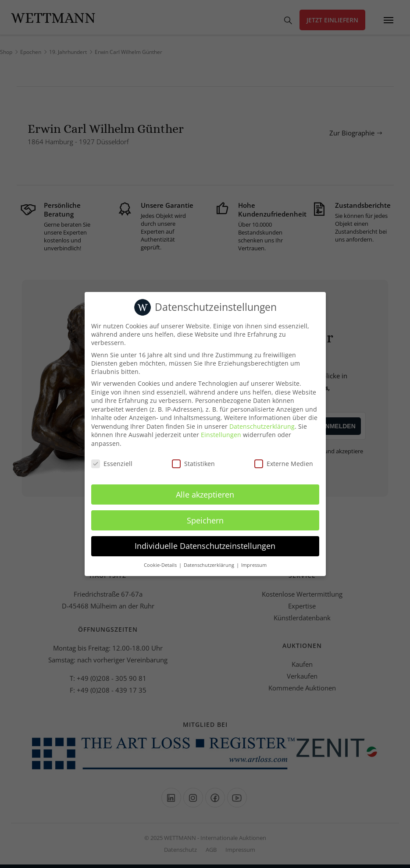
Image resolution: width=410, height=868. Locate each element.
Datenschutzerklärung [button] (210, 565)
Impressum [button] (254, 565)
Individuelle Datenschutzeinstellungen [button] (205, 546)
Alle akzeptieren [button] (205, 494)
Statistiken (193, 464)
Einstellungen (221, 435)
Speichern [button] (205, 520)
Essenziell (112, 464)
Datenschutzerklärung (262, 426)
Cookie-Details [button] (161, 565)
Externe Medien (284, 464)
